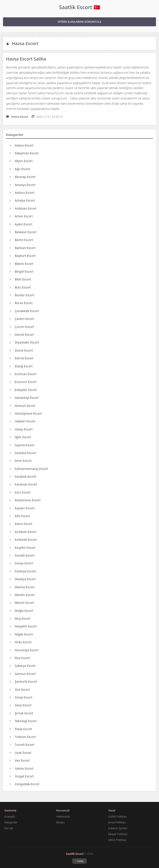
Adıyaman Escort (24, 153)
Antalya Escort (22, 200)
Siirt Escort (20, 690)
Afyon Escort (21, 161)
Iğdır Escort (20, 437)
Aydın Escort (21, 224)
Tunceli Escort (22, 745)
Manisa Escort (22, 587)
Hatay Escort (21, 429)
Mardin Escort (22, 595)
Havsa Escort (25, 43)
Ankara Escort (22, 193)
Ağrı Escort (20, 169)
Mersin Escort (22, 603)
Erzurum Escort (23, 382)
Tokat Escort (21, 729)
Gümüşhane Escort (26, 413)
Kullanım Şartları (118, 828)
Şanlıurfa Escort (23, 682)
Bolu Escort (20, 287)
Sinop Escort (21, 697)
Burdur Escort (22, 295)
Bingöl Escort (22, 271)
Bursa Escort (21, 303)
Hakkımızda (63, 817)
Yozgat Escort (22, 776)
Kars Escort (20, 492)
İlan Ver (9, 828)
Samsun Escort (23, 674)
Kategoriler (11, 822)
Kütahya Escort (23, 571)
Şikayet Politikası (118, 834)
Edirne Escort (22, 358)
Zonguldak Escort (25, 784)
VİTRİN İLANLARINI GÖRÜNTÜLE (79, 22)
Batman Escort (23, 248)
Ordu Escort (21, 642)
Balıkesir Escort (23, 232)
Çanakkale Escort (24, 311)
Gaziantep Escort (24, 398)
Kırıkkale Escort (23, 532)
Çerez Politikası (117, 822)
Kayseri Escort (22, 508)
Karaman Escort (24, 484)
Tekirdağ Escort (23, 721)
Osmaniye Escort (24, 650)
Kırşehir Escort (23, 548)
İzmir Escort (21, 461)
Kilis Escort (20, 516)
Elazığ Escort (21, 366)
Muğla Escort (22, 611)
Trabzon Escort (23, 737)
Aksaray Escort (23, 177)
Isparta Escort (22, 445)
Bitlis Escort (20, 279)
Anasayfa (10, 817)
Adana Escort (22, 145)
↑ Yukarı (79, 861)
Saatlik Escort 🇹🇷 (79, 7)
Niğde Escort (21, 634)
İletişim (61, 822)
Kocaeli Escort (22, 555)
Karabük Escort (23, 476)
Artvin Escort (21, 216)
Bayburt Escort (23, 256)
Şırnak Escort (21, 713)
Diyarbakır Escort (24, 342)
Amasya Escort (23, 185)
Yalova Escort (22, 768)
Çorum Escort (22, 327)
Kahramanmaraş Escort (29, 469)
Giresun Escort (23, 406)
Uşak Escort (20, 753)
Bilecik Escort (22, 264)
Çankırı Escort (22, 319)
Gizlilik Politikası (117, 817)
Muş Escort (20, 618)
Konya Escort (21, 563)
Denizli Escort (22, 335)
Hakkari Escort (23, 421)
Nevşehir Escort (23, 626)
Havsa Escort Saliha (26, 59)
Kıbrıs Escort (21, 524)
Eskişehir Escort (23, 390)
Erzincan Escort (23, 374)
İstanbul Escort (23, 453)
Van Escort (20, 760)
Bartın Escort (21, 240)
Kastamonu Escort (25, 500)
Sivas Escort (21, 705)
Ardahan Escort (23, 208)
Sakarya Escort (23, 666)
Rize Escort (20, 658)
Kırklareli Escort (23, 540)
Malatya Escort (23, 579)
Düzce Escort (21, 350)
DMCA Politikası (117, 840)
